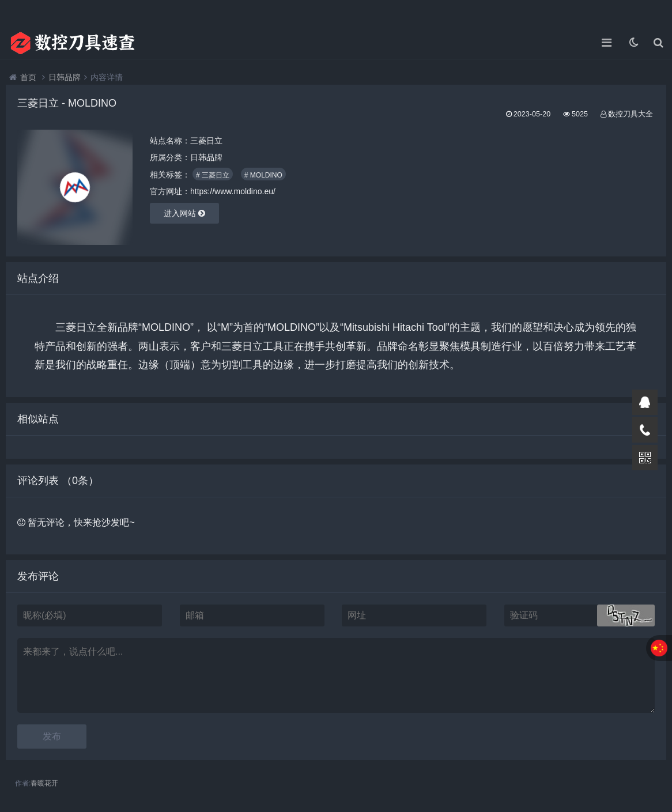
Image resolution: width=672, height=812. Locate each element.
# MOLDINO (263, 175)
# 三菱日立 (213, 175)
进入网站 (184, 213)
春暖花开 (44, 783)
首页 (28, 77)
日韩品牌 (65, 77)
